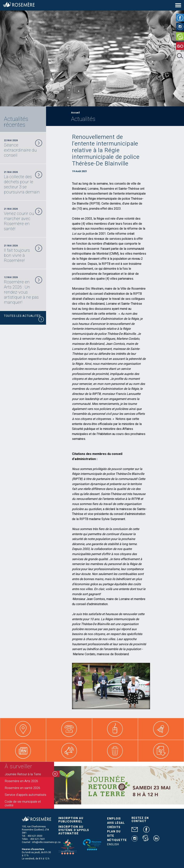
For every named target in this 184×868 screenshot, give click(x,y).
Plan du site (114, 834)
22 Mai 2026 (23, 148)
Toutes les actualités (24, 318)
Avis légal (116, 823)
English (113, 844)
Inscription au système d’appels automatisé (74, 830)
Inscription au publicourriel (71, 820)
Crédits (114, 827)
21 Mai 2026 (23, 182)
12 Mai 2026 (23, 290)
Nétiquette (117, 840)
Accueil (75, 113)
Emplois (114, 819)
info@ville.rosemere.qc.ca (46, 842)
